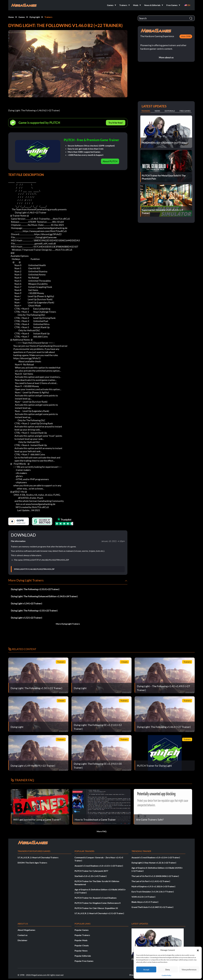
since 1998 (186, 36)
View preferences (189, 970)
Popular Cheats (82, 945)
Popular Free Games (84, 961)
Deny (168, 970)
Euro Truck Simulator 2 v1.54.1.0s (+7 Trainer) (153, 892)
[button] (198, 950)
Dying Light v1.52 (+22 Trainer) (26, 618)
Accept (146, 970)
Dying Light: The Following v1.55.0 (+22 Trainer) (35, 589)
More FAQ (102, 831)
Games (22, 17)
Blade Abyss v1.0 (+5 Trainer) (145, 902)
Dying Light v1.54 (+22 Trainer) (26, 603)
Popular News (81, 951)
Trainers (48, 17)
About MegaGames (26, 930)
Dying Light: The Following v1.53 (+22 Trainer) (34, 611)
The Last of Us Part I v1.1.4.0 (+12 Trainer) (151, 881)
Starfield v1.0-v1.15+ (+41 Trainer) (91, 876)
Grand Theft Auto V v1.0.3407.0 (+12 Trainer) (152, 907)
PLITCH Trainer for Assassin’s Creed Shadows (96, 898)
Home (11, 17)
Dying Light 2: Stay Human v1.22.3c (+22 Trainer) (154, 863)
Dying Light (35, 17)
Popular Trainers (82, 935)
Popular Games (82, 930)
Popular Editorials (83, 956)
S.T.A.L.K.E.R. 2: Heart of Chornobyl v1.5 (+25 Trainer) (99, 913)
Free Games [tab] (185, 111)
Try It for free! (116, 123)
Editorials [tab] (170, 111)
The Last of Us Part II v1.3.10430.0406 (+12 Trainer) (155, 876)
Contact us (23, 935)
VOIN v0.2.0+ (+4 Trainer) (143, 897)
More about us (166, 57)
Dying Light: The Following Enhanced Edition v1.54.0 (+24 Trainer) (44, 596)
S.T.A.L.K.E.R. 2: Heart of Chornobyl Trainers (38, 857)
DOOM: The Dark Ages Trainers (32, 863)
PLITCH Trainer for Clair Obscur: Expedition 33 (96, 908)
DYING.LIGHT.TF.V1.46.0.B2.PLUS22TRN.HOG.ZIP (34, 569)
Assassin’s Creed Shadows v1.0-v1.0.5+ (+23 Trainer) (99, 866)
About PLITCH (110, 161)
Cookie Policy (166, 975)
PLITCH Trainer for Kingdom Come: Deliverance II (98, 903)
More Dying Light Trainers (68, 624)
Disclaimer (23, 940)
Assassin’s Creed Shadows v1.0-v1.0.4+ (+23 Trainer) (156, 857)
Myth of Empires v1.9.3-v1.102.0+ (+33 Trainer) (153, 886)
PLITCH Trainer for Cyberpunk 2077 (91, 871)
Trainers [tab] (146, 111)
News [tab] (157, 111)
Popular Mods (81, 940)
